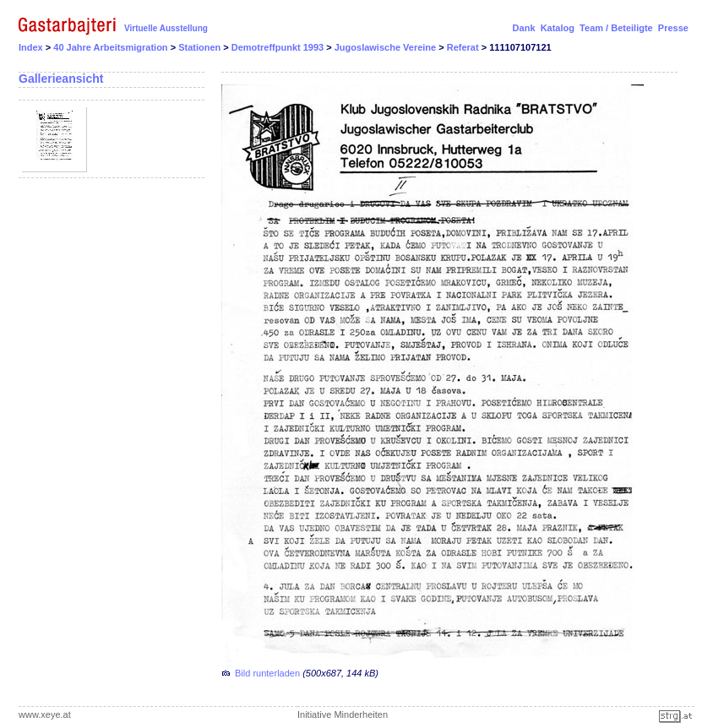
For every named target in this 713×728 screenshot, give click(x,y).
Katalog (558, 28)
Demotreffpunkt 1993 (279, 47)
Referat (464, 47)
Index (31, 47)
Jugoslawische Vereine (387, 47)
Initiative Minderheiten (343, 714)
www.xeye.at (45, 714)
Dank (524, 28)
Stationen (201, 47)
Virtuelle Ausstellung (166, 28)
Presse (673, 28)
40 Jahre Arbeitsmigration (112, 47)
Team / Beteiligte (616, 28)
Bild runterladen (267, 673)
